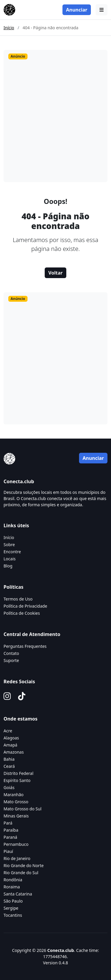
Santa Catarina (18, 894)
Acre (8, 731)
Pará (8, 823)
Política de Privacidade (25, 606)
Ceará (9, 766)
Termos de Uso (18, 599)
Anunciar (77, 10)
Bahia (9, 759)
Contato (11, 653)
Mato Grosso (16, 802)
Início (9, 28)
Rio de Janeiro (17, 858)
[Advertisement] (55, 122)
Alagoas (11, 738)
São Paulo (13, 901)
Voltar (55, 273)
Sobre (9, 545)
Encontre (12, 552)
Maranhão (14, 795)
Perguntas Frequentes (25, 646)
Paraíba (11, 830)
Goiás (9, 787)
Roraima (12, 887)
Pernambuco (16, 844)
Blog (8, 566)
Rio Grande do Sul (21, 873)
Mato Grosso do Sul (22, 809)
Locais (10, 559)
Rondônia (13, 880)
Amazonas (14, 752)
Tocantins (13, 915)
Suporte (11, 660)
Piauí (8, 851)
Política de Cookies (22, 613)
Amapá (10, 745)
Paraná (10, 837)
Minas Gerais (16, 816)
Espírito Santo (17, 780)
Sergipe (11, 908)
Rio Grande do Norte (24, 865)
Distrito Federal (18, 773)
